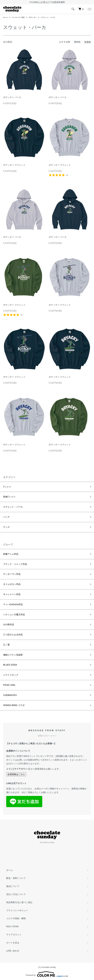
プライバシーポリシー (17, 910)
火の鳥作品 (9, 624)
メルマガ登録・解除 (16, 918)
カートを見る (13, 943)
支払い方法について (16, 894)
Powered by (47, 974)
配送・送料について (16, 878)
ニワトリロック (11, 675)
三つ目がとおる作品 (13, 635)
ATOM (15, 926)
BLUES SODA (10, 665)
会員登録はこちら (16, 774)
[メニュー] (89, 9)
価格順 (77, 42)
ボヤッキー (33, 17)
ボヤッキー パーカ (12, 97)
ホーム (5, 17)
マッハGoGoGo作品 (13, 604)
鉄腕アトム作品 (11, 554)
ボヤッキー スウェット (14, 165)
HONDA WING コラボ (14, 705)
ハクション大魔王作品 (14, 614)
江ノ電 (6, 645)
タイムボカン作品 (12, 584)
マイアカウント (14, 935)
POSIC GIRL (9, 685)
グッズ (6, 527)
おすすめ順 (65, 42)
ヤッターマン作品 (18, 17)
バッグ (6, 517)
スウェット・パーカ (48, 17)
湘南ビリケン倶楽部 (13, 655)
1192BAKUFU (10, 695)
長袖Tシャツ (9, 497)
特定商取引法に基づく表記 (19, 902)
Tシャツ (7, 487)
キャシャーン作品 (12, 594)
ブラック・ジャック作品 (15, 564)
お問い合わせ (13, 951)
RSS (8, 926)
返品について (13, 886)
